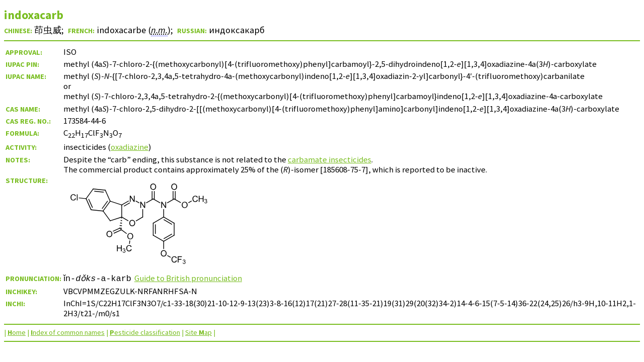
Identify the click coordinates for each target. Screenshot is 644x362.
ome (17, 332)
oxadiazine (130, 147)
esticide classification (145, 332)
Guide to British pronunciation (191, 278)
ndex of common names (68, 332)
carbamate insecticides (330, 159)
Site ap (198, 332)
